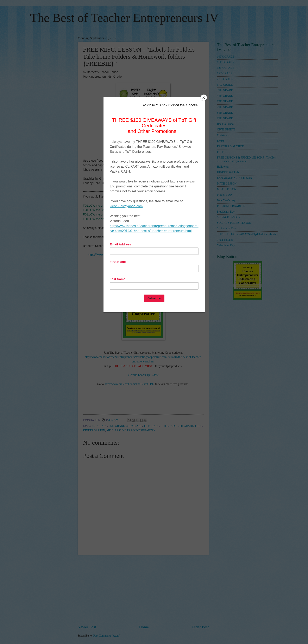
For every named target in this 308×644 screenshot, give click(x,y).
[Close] (204, 98)
